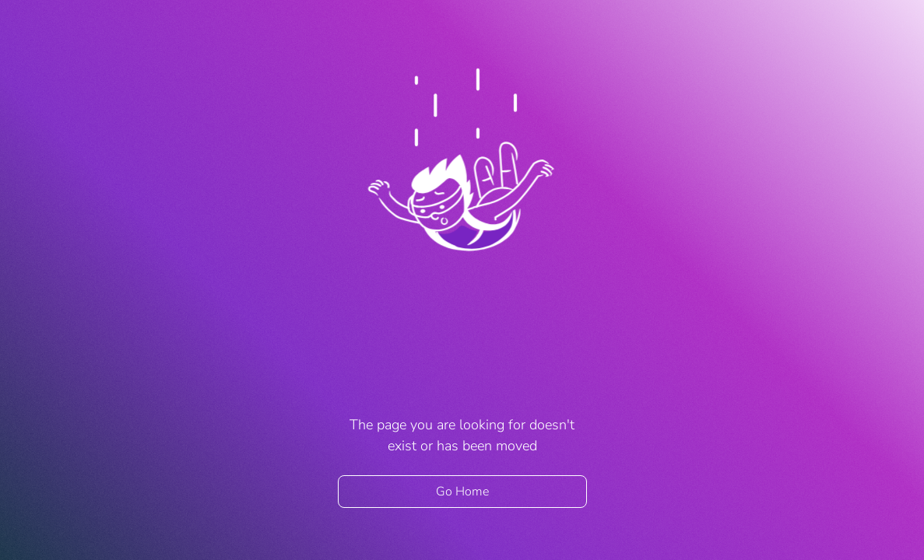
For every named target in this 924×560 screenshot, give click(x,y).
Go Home (462, 492)
